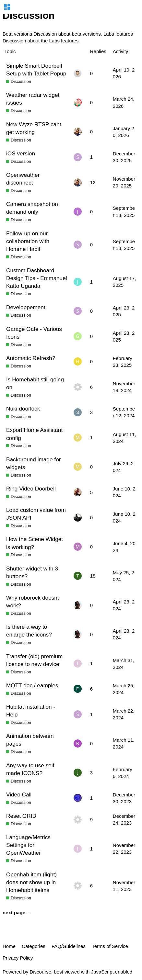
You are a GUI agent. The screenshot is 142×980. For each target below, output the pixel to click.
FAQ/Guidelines (69, 946)
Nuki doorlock (23, 409)
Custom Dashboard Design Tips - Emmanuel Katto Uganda (37, 278)
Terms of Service (110, 946)
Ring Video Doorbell (31, 489)
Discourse (40, 972)
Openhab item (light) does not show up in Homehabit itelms (31, 882)
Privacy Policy (18, 958)
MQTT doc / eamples (32, 685)
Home (9, 946)
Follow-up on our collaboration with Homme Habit (28, 241)
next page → (17, 912)
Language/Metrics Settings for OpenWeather (28, 845)
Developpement (26, 307)
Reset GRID (21, 816)
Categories (34, 946)
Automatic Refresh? (31, 358)
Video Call (19, 794)
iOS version (21, 153)
